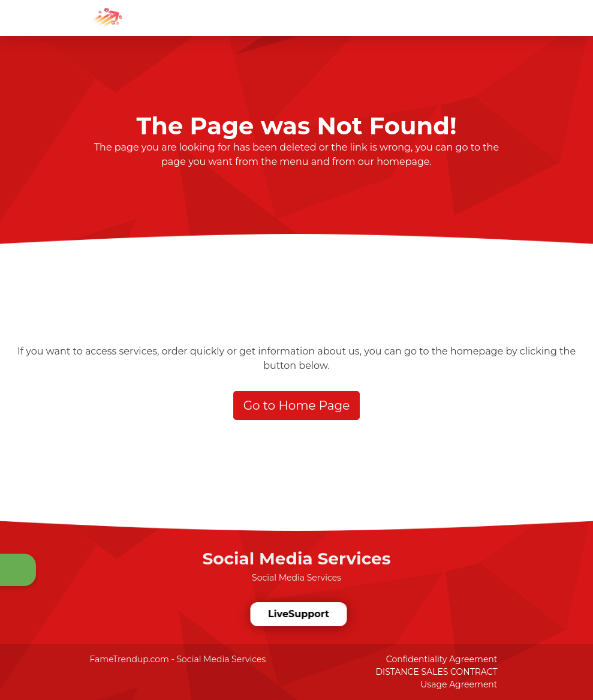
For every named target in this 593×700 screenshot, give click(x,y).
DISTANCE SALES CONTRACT (436, 672)
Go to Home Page (297, 405)
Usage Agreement (459, 684)
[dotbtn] (584, 8)
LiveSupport (298, 614)
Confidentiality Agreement (442, 659)
